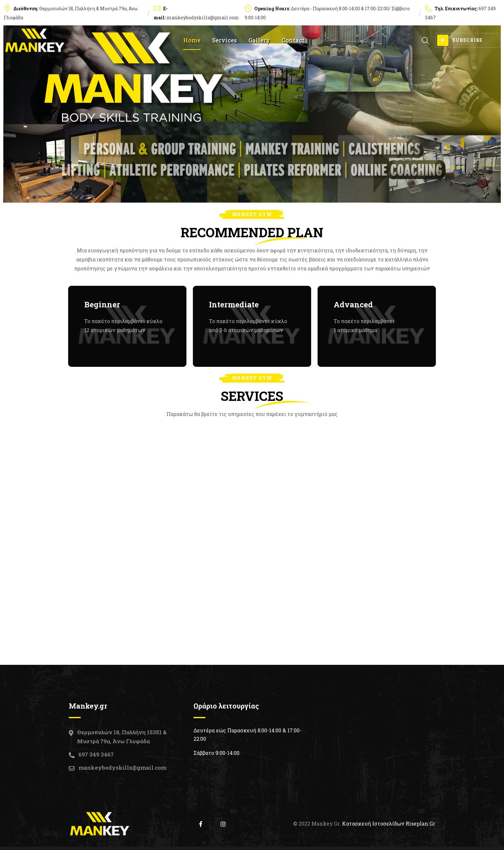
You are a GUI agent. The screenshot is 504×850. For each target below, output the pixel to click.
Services (225, 40)
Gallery (259, 40)
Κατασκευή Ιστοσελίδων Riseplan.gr (389, 823)
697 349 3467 (96, 754)
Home (192, 40)
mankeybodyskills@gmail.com (203, 18)
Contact (293, 40)
